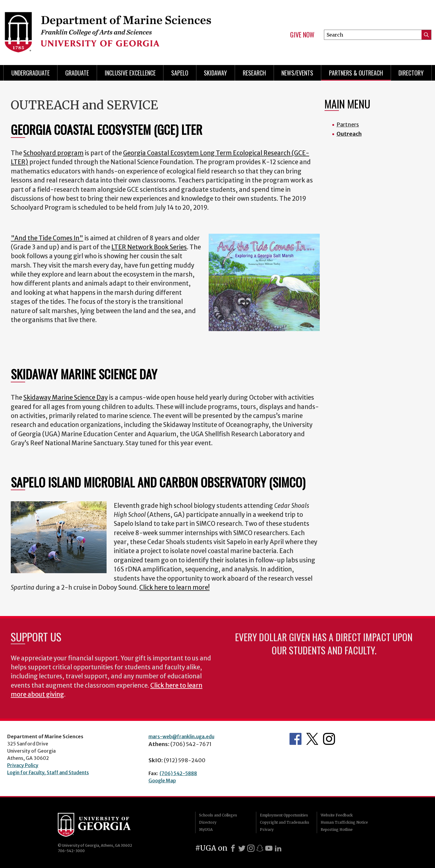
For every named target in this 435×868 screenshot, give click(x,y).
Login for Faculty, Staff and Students (48, 772)
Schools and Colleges (218, 815)
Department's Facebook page (295, 739)
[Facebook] (233, 848)
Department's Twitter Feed (312, 739)
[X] (242, 848)
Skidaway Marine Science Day (66, 398)
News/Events (297, 73)
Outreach (349, 134)
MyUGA (206, 829)
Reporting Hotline (337, 829)
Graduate (77, 73)
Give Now (302, 35)
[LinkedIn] (278, 848)
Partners (348, 124)
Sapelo (180, 73)
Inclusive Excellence (130, 73)
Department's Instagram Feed (329, 739)
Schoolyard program (53, 153)
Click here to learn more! (174, 588)
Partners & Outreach (356, 73)
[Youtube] (269, 848)
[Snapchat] (260, 848)
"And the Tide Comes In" (47, 238)
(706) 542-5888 (178, 773)
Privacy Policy (23, 765)
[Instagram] (251, 848)
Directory (411, 73)
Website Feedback (337, 815)
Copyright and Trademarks (285, 822)
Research (254, 73)
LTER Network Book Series (149, 247)
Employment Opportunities (284, 815)
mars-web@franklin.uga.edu (181, 736)
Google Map (162, 781)
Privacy (267, 829)
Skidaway (215, 73)
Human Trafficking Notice (344, 822)
